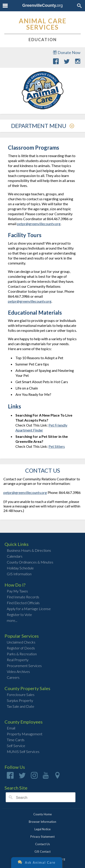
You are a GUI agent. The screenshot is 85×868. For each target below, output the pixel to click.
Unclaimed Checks (21, 642)
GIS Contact (42, 851)
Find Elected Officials (23, 603)
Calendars (15, 556)
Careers (13, 677)
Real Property (18, 660)
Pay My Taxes (17, 591)
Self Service (16, 746)
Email (11, 728)
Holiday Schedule (20, 568)
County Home (42, 814)
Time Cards (16, 740)
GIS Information (19, 574)
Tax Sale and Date (21, 706)
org (42, 5)
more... (12, 620)
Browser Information (42, 822)
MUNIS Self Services (23, 751)
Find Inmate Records (23, 597)
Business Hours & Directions (29, 550)
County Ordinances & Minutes (30, 562)
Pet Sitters (57, 446)
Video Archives (18, 671)
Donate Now (67, 52)
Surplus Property (20, 700)
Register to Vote (19, 614)
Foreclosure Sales (21, 695)
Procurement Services (24, 666)
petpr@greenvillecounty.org (39, 224)
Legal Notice (42, 829)
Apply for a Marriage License (29, 609)
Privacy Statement (42, 837)
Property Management (25, 734)
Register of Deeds (21, 648)
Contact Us (42, 844)
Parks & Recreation (22, 654)
